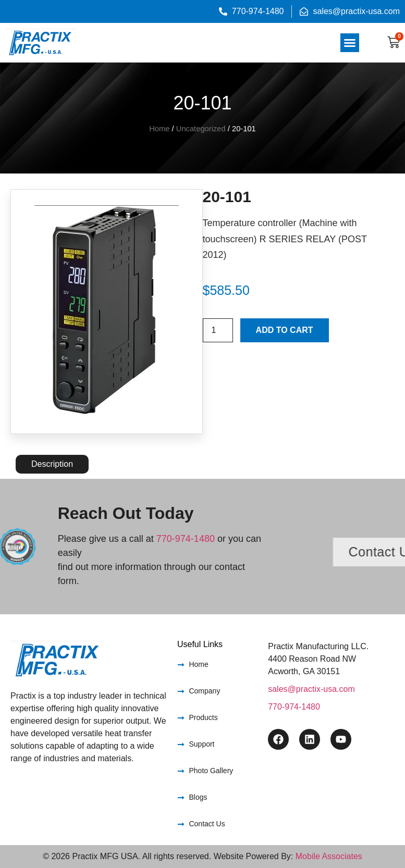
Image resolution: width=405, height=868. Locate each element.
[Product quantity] (218, 330)
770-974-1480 (186, 539)
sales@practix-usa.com (311, 689)
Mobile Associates (329, 856)
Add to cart (285, 330)
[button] (350, 43)
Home (159, 129)
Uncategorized (201, 129)
